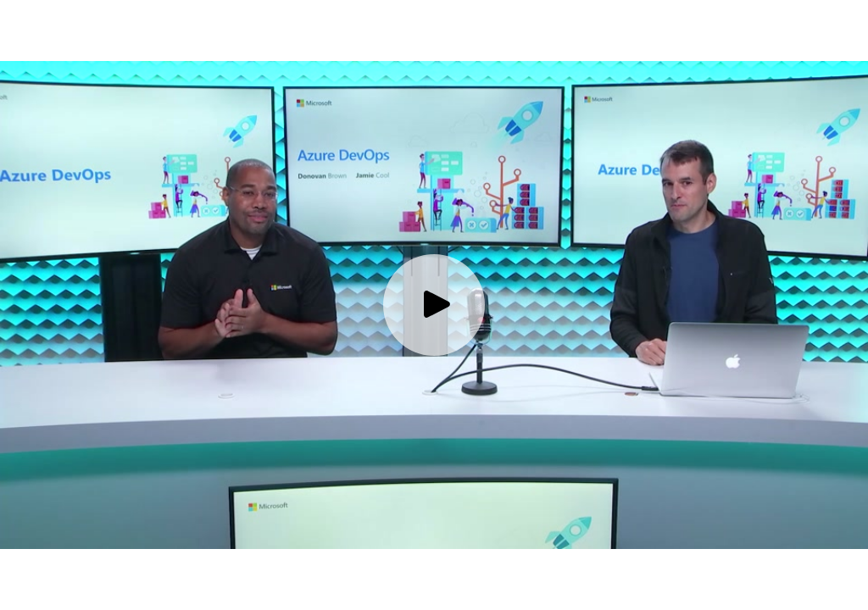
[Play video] (434, 305)
